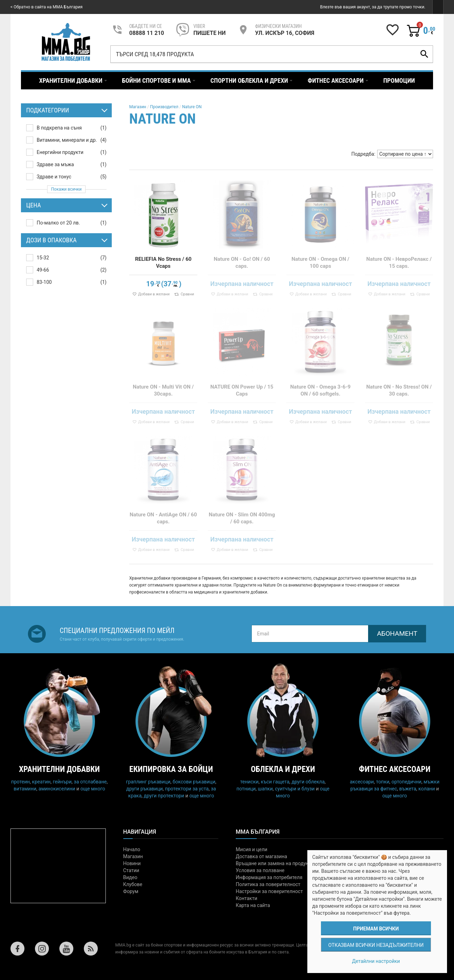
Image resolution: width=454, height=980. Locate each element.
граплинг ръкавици (148, 782)
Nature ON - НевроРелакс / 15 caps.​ (399, 263)
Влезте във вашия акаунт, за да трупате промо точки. (373, 7)
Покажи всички (66, 189)
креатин (41, 782)
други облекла (308, 782)
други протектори (164, 796)
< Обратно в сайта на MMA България (46, 7)
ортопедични (407, 782)
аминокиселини (57, 789)
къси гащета (275, 782)
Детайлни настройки (376, 961)
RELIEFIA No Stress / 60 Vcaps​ (163, 263)
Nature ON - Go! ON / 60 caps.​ (242, 263)
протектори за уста (187, 789)
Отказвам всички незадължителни (376, 945)
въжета (408, 789)
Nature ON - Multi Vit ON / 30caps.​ (163, 390)
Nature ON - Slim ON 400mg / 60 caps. (242, 518)
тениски (250, 782)
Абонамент (397, 633)
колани (427, 789)
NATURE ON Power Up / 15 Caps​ (242, 390)
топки (383, 782)
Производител (164, 107)
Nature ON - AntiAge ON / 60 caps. (163, 518)
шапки (265, 789)
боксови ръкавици (194, 782)
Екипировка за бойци (171, 769)
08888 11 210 (147, 33)
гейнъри (62, 782)
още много (93, 789)
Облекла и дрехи (283, 769)
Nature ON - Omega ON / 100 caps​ (321, 263)
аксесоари (362, 782)
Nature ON (192, 107)
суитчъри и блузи (295, 789)
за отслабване (90, 782)
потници (246, 789)
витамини (25, 789)
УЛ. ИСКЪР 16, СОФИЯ (285, 33)
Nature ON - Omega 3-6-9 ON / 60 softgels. (320, 390)
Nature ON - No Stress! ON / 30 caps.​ (399, 390)
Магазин (138, 107)
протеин (21, 782)
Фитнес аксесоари (395, 769)
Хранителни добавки (59, 769)
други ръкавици (145, 789)
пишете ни (210, 33)
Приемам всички (376, 929)
